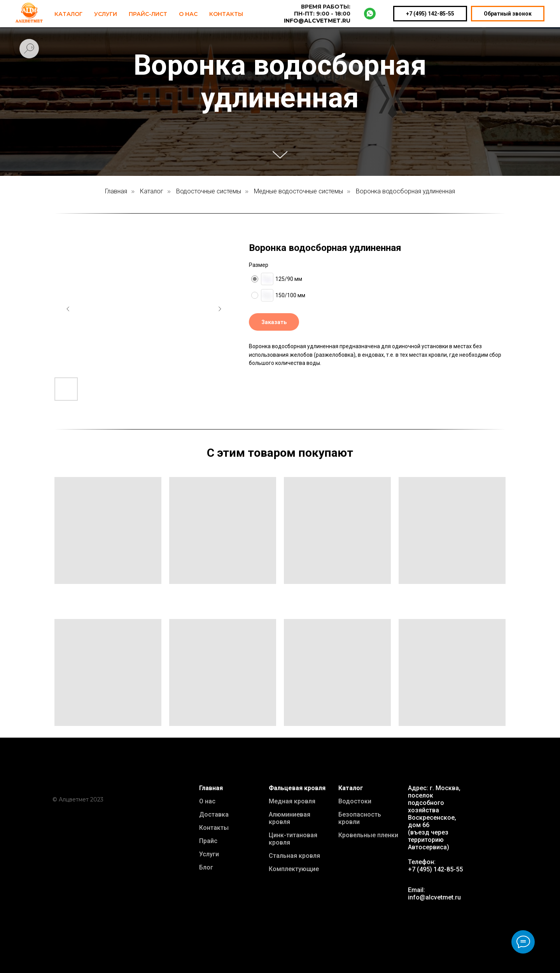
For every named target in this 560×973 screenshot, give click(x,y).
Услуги (106, 14)
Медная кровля (292, 801)
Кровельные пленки (368, 835)
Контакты (226, 14)
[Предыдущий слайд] (68, 309)
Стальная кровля (294, 856)
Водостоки (355, 801)
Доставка (214, 814)
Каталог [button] (68, 14)
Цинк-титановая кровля (293, 839)
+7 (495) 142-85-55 (430, 14)
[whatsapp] (370, 14)
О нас (207, 801)
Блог (206, 867)
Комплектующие (294, 869)
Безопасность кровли (360, 818)
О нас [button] (188, 14)
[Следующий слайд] (220, 309)
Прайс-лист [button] (148, 14)
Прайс (208, 841)
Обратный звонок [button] (508, 14)
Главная (116, 191)
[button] (274, 322)
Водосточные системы (209, 191)
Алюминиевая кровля (290, 818)
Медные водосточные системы (298, 191)
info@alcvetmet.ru (434, 897)
